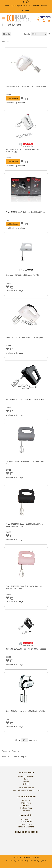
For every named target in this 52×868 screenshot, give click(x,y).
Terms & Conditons (26, 827)
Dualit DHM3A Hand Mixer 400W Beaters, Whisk (26, 711)
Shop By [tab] (7, 34)
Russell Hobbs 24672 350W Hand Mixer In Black (25, 399)
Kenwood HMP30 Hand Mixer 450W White (23, 275)
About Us (26, 800)
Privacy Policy (26, 824)
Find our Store (26, 808)
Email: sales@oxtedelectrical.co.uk (26, 790)
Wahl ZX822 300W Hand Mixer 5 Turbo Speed (24, 337)
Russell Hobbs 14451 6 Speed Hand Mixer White (26, 86)
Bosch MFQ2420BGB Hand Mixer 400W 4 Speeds (26, 649)
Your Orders (26, 819)
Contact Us (26, 810)
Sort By (27, 34)
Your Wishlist (26, 822)
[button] (22, 98)
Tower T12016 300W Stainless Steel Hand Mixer (25, 212)
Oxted (26, 11)
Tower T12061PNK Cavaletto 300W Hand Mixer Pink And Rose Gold (25, 587)
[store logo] (19, 18)
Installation (26, 803)
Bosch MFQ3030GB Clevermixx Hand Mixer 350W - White (23, 151)
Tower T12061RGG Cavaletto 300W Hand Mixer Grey (25, 463)
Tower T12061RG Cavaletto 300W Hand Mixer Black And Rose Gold (24, 525)
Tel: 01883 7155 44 (26, 788)
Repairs (26, 805)
